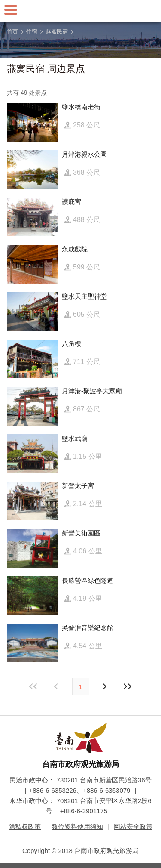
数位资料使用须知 (77, 826)
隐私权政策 (25, 826)
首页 (12, 32)
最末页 (128, 686)
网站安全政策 (133, 826)
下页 (57, 686)
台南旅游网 (81, 11)
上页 (104, 686)
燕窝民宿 (57, 32)
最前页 (33, 686)
